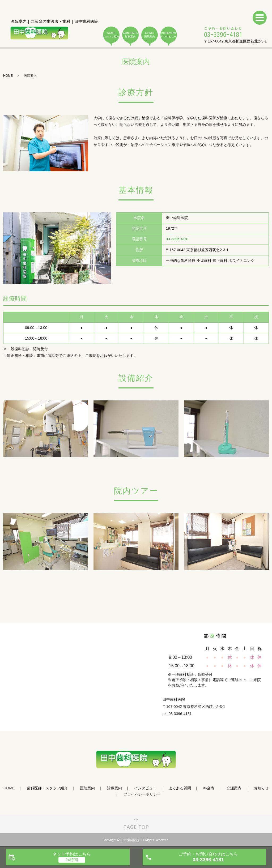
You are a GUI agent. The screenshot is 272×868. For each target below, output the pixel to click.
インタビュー (145, 788)
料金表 (209, 788)
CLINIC (150, 35)
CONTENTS (130, 35)
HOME (8, 76)
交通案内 (234, 788)
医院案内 (87, 788)
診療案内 (114, 788)
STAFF (111, 35)
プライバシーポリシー (142, 794)
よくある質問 (180, 788)
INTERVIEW (169, 35)
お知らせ (261, 788)
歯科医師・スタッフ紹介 (47, 788)
